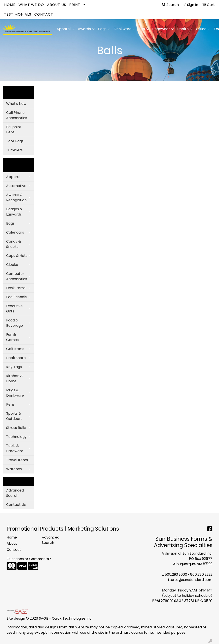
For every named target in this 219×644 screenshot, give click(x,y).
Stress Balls (16, 428)
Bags (10, 223)
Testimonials (18, 14)
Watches (14, 469)
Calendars (15, 232)
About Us (57, 5)
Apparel (13, 177)
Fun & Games (12, 337)
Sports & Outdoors (14, 416)
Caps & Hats (17, 256)
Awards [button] (84, 29)
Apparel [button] (64, 29)
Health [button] (183, 29)
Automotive (16, 186)
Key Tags (14, 367)
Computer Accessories (17, 276)
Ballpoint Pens (14, 130)
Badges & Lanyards (14, 212)
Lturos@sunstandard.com (190, 580)
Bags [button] (102, 29)
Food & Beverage (15, 323)
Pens (10, 404)
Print (75, 5)
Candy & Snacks (14, 244)
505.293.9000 (176, 574)
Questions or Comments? (29, 559)
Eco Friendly (17, 297)
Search (170, 5)
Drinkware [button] (123, 29)
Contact (44, 14)
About (12, 543)
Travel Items (17, 460)
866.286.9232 (201, 574)
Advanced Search (15, 493)
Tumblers (14, 150)
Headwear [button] (161, 29)
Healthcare (16, 358)
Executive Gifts (14, 309)
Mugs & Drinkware (15, 393)
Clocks (12, 265)
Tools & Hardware (15, 448)
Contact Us (16, 505)
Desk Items (16, 288)
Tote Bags (15, 141)
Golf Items (15, 349)
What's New (16, 104)
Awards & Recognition (16, 197)
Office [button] (201, 29)
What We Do (31, 5)
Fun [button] (142, 29)
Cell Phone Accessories (17, 115)
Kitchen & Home (15, 378)
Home (10, 5)
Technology (16, 437)
